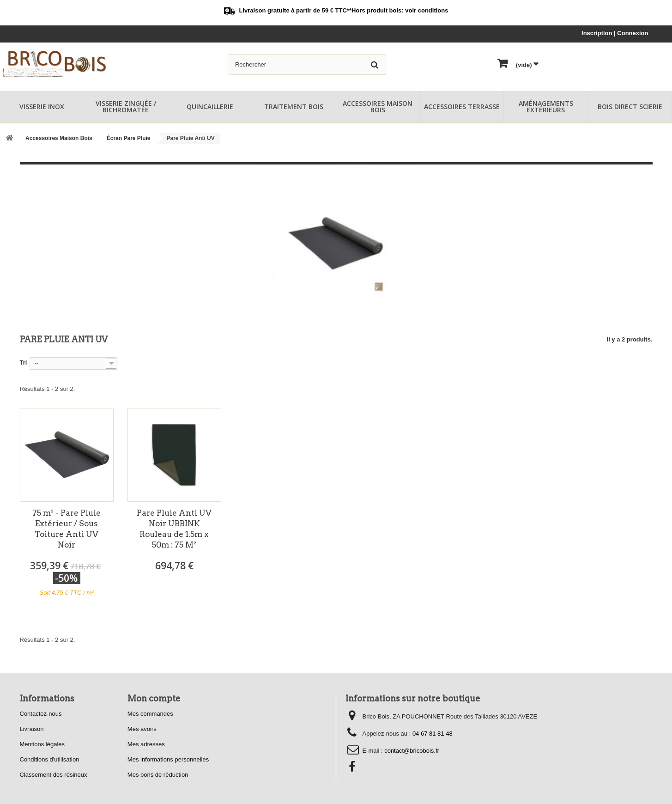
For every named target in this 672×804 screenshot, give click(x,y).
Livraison (32, 729)
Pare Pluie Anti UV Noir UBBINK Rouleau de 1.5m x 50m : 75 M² (174, 529)
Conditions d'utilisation (50, 759)
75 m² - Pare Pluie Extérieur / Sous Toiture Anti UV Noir (67, 529)
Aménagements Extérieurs (546, 107)
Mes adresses (146, 744)
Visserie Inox (42, 107)
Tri (24, 362)
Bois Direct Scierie (630, 107)
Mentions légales (42, 744)
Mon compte (154, 698)
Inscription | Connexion (615, 33)
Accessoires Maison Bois (378, 107)
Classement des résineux (54, 775)
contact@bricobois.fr (412, 751)
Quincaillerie (210, 107)
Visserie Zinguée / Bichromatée (126, 107)
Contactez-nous (41, 714)
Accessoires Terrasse (462, 107)
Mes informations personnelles (168, 759)
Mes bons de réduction (158, 775)
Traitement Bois (294, 107)
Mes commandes (150, 714)
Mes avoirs (142, 729)
